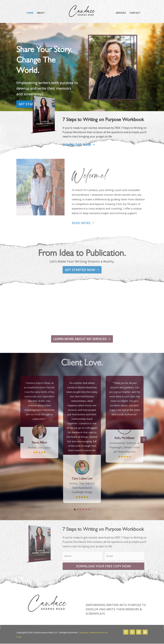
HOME (30, 13)
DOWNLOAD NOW (77, 145)
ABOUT (41, 13)
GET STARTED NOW (22, 104)
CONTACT (135, 13)
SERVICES (121, 13)
